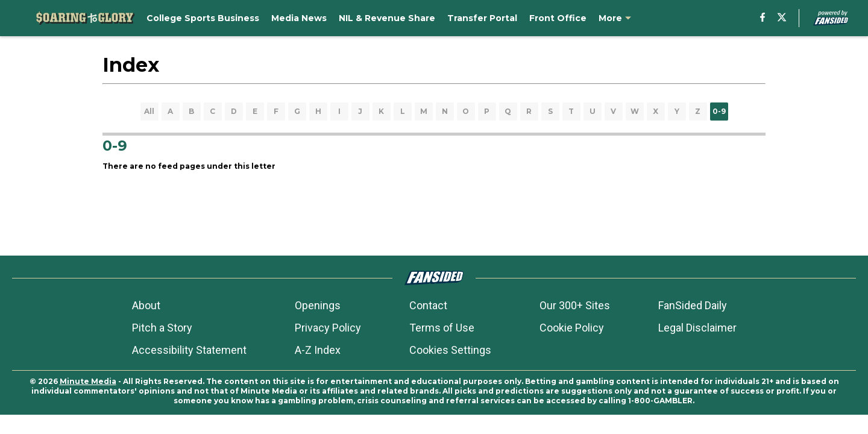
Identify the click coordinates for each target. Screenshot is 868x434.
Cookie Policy (572, 328)
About (146, 305)
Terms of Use (442, 328)
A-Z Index (318, 350)
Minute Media (88, 381)
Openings (318, 305)
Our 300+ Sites (575, 305)
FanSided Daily (693, 305)
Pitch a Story (162, 328)
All (149, 111)
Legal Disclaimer (697, 328)
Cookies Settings (450, 350)
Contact (428, 305)
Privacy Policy (328, 328)
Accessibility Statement (189, 350)
